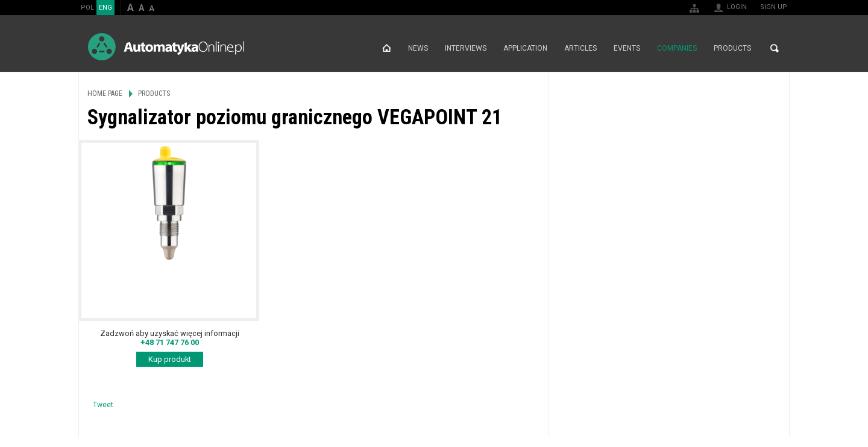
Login (737, 7)
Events (627, 48)
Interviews (466, 48)
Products (732, 48)
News (418, 48)
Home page (387, 48)
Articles (580, 48)
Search (775, 48)
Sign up (774, 7)
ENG (105, 8)
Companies (677, 48)
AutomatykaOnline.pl (166, 47)
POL (87, 8)
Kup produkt (170, 359)
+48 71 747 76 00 (170, 342)
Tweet (103, 405)
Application (525, 48)
